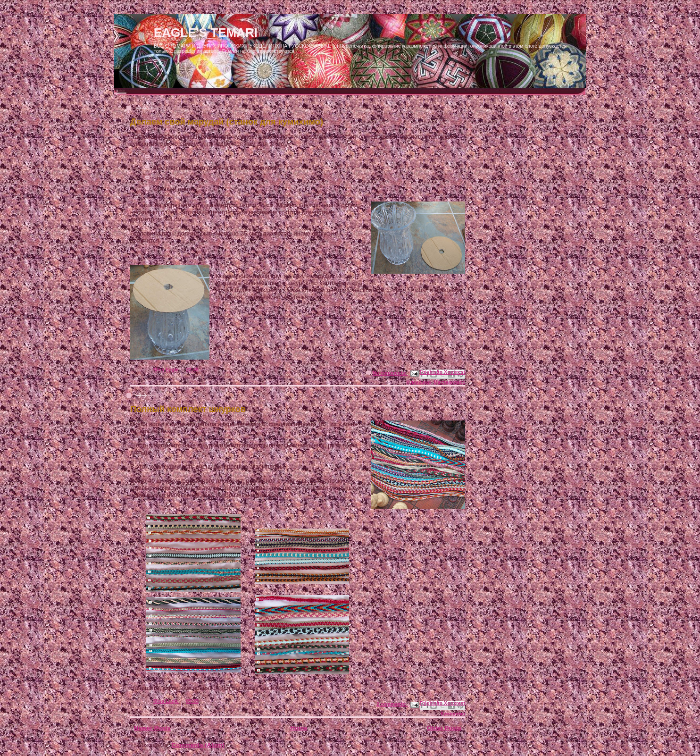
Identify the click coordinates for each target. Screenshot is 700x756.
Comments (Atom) (198, 745)
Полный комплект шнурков (188, 409)
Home (299, 728)
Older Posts (444, 728)
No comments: (390, 373)
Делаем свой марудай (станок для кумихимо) (227, 122)
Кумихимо (418, 382)
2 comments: (392, 704)
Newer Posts (152, 728)
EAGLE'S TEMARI (206, 33)
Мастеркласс (449, 382)
